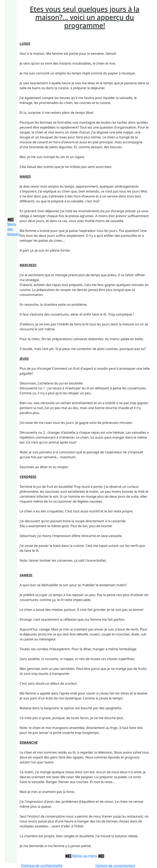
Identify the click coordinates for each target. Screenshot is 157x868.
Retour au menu (85, 856)
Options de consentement (115, 866)
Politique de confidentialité (42, 866)
